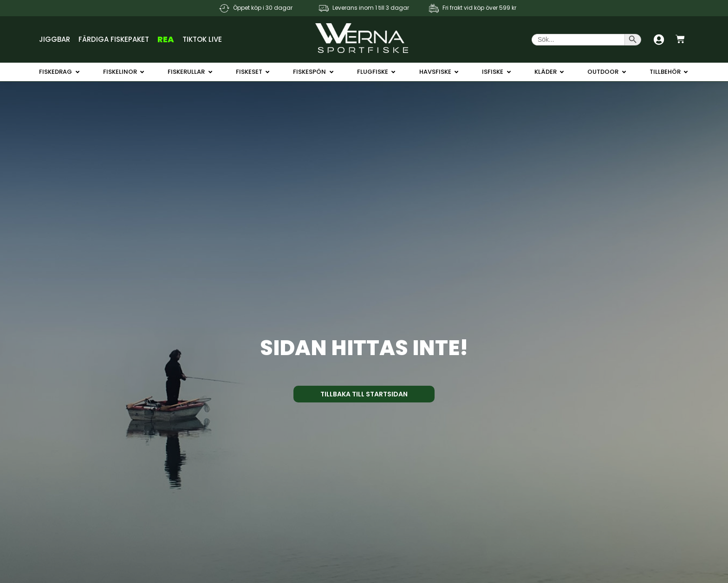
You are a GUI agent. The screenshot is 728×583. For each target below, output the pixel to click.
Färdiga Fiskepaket (114, 39)
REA (166, 39)
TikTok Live (202, 39)
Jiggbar (55, 39)
